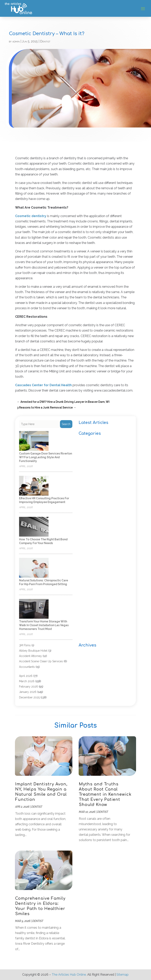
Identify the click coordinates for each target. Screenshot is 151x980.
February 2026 (29, 687)
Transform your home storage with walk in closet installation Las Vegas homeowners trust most (44, 625)
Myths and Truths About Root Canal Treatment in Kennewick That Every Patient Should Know (105, 794)
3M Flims (25, 645)
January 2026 (28, 692)
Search (66, 424)
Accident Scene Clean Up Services (41, 661)
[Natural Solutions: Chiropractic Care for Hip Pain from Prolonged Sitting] (34, 568)
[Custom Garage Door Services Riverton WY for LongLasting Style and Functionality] (34, 441)
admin (16, 41)
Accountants (27, 667)
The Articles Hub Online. (69, 975)
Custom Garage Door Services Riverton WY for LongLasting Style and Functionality (46, 457)
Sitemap (122, 975)
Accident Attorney (30, 656)
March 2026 (27, 681)
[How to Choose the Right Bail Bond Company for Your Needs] (34, 527)
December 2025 (29, 697)
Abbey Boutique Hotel (33, 651)
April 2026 (26, 676)
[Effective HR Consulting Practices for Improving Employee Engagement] (34, 486)
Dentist (45, 41)
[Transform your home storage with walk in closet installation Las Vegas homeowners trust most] (34, 609)
